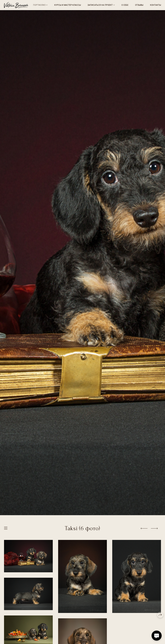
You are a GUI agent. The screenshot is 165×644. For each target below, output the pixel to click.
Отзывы (139, 5)
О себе (125, 5)
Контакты (156, 5)
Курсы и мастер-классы (68, 5)
